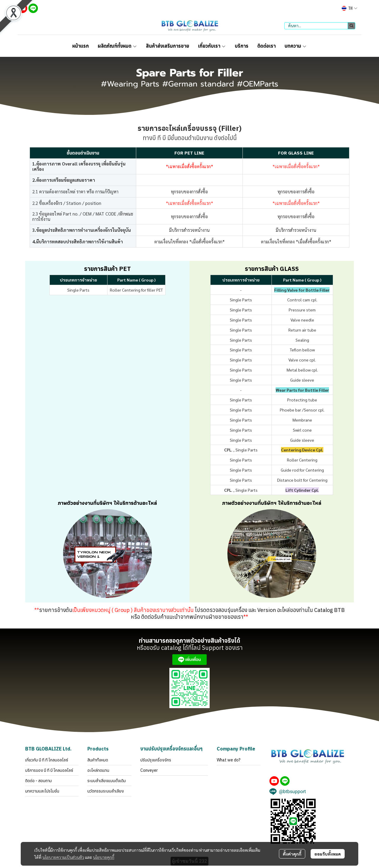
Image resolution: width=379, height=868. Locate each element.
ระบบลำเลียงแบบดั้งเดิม (107, 781)
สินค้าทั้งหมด (98, 760)
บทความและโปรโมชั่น (42, 791)
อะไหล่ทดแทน (98, 770)
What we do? (229, 760)
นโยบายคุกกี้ (104, 857)
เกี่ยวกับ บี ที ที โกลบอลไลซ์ (47, 760)
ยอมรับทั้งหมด (328, 854)
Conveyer (149, 770)
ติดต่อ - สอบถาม (38, 781)
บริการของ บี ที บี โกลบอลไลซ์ (49, 770)
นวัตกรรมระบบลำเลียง (106, 791)
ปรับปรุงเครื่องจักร (156, 760)
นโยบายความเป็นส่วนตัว (63, 857)
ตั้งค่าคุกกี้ (292, 854)
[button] (350, 8)
